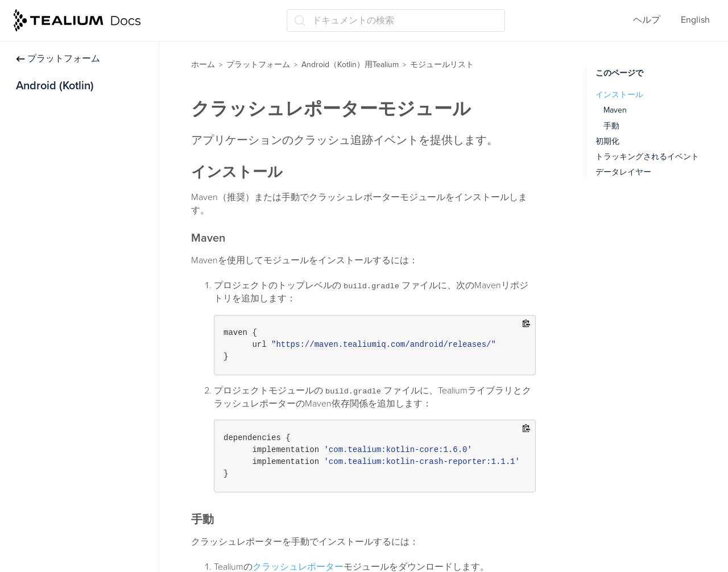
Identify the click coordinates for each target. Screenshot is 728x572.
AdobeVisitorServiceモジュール (90, 266)
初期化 (607, 141)
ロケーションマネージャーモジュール (90, 468)
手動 (611, 126)
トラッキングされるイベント (647, 157)
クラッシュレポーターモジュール (90, 339)
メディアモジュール (67, 497)
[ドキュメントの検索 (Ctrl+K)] (396, 20)
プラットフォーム (58, 59)
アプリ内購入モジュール (76, 368)
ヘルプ (647, 20)
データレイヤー (48, 155)
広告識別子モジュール (72, 221)
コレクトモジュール (67, 288)
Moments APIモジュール (75, 519)
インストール (43, 110)
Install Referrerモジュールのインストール (87, 397)
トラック (34, 132)
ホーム (203, 65)
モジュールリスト (57, 199)
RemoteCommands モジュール (88, 541)
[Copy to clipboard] (526, 324)
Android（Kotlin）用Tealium (350, 65)
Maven (615, 110)
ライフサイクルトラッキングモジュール (90, 432)
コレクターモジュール (72, 310)
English (695, 20)
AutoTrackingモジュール (75, 243)
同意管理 (34, 177)
